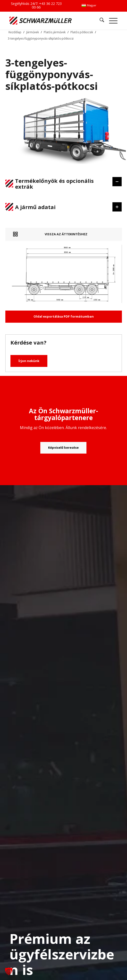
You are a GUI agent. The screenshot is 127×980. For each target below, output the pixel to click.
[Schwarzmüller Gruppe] (42, 21)
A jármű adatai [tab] (60, 207)
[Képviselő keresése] (63, 448)
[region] (64, 196)
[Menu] (111, 21)
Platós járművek (55, 32)
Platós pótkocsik (82, 32)
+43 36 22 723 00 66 (47, 5)
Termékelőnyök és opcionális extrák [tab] (60, 184)
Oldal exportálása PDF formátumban (64, 316)
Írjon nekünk (29, 361)
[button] (9, 971)
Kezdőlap (15, 32)
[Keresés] (99, 21)
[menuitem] (89, 5)
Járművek (33, 32)
